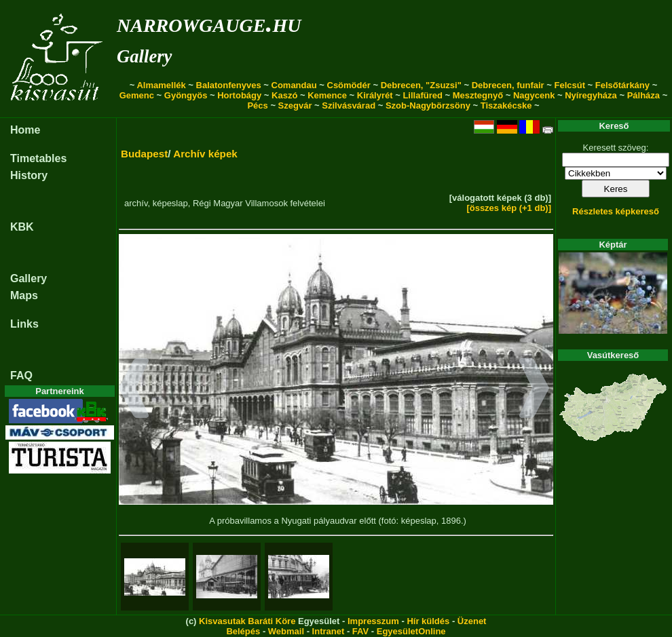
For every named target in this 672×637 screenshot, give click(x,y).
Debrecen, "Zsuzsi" (421, 85)
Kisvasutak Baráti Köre (247, 621)
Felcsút (570, 85)
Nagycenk (534, 95)
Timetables (38, 158)
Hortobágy (239, 95)
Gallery (144, 56)
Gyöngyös (186, 95)
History (29, 175)
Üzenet (472, 621)
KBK (22, 227)
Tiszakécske (506, 105)
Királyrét (375, 95)
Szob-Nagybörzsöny (428, 105)
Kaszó (284, 95)
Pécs (257, 105)
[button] (134, 390)
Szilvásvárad (349, 105)
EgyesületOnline (411, 631)
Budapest (144, 154)
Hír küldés (428, 621)
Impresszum (373, 621)
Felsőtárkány (622, 85)
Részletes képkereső (616, 211)
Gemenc (137, 95)
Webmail (286, 631)
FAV (360, 631)
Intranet (329, 631)
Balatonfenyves (229, 85)
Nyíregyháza (591, 95)
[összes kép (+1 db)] (509, 208)
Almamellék (161, 85)
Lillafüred (423, 95)
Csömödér (349, 85)
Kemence (327, 95)
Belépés (243, 631)
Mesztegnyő (478, 95)
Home (25, 130)
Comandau (294, 85)
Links (24, 324)
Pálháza (643, 95)
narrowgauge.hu (209, 23)
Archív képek (205, 154)
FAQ (21, 375)
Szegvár (295, 105)
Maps (24, 295)
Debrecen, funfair (508, 85)
